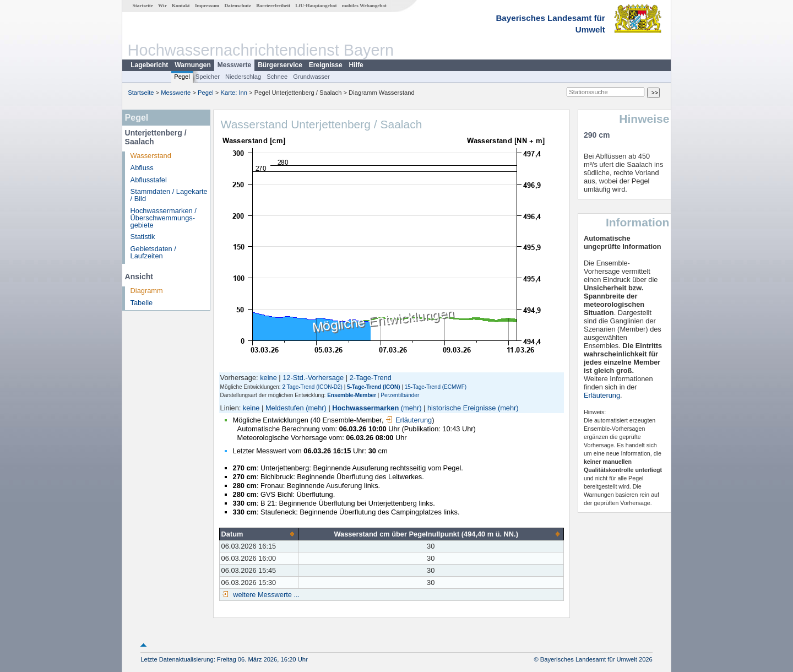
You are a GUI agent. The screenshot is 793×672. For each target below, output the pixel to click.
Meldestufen (285, 408)
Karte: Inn (234, 93)
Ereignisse (326, 65)
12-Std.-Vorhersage (313, 378)
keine (268, 378)
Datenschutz (238, 6)
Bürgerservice (280, 65)
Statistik (143, 237)
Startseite (143, 6)
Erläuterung (409, 420)
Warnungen (193, 65)
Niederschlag (243, 77)
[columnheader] (259, 534)
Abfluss (142, 168)
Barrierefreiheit (273, 6)
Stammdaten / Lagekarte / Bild (169, 195)
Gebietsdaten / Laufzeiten (153, 252)
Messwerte (234, 65)
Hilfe (356, 65)
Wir (162, 6)
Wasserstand (151, 156)
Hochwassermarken (365, 408)
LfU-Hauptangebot (316, 6)
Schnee (277, 77)
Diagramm (147, 291)
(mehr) (316, 408)
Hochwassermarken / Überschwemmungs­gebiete (164, 218)
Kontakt (181, 6)
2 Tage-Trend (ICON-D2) (312, 387)
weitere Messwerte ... (265, 595)
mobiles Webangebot (364, 6)
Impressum (207, 6)
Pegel (182, 77)
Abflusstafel (149, 180)
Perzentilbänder (400, 395)
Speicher (208, 77)
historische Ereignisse (461, 408)
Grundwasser (311, 77)
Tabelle (142, 303)
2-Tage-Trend (371, 378)
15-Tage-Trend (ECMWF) (436, 387)
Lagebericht (149, 65)
